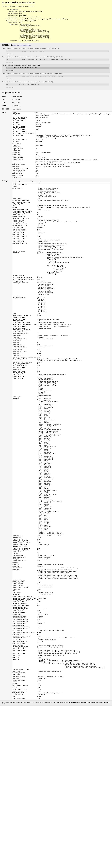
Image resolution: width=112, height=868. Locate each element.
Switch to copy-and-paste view (21, 48)
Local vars (10, 57)
